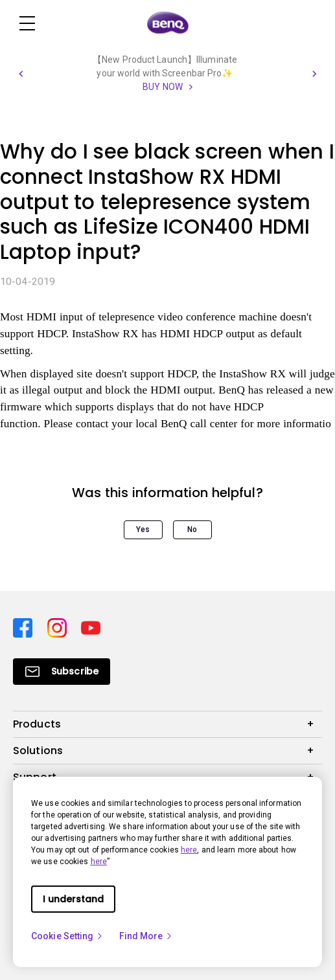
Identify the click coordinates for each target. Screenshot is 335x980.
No (192, 529)
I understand (73, 899)
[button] (21, 74)
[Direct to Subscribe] (62, 672)
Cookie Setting (67, 936)
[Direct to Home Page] (168, 23)
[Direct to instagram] (59, 627)
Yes (143, 529)
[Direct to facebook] (25, 627)
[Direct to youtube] (91, 627)
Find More (146, 936)
